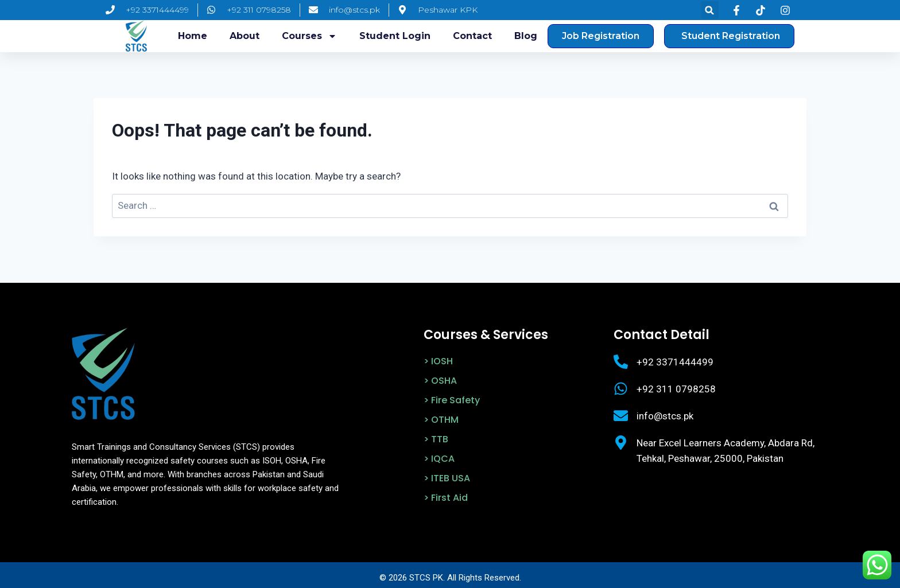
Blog (526, 36)
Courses (309, 36)
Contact (472, 36)
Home (193, 36)
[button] (710, 10)
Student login (395, 36)
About (245, 36)
